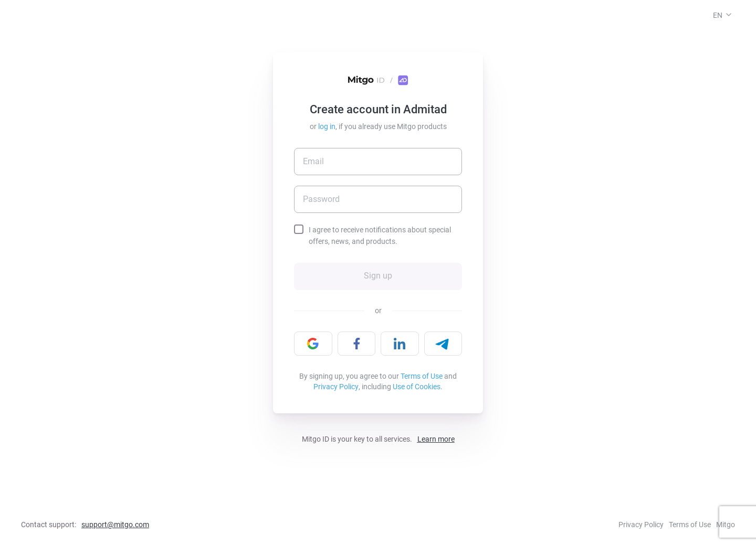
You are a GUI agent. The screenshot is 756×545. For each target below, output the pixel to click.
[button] (729, 15)
